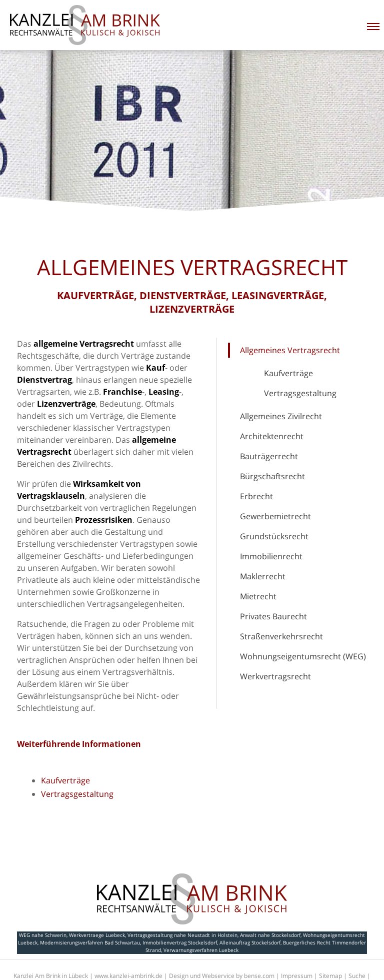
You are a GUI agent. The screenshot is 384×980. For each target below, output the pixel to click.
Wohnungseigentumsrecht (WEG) (303, 656)
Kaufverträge (288, 373)
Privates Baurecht (273, 616)
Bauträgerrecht (269, 456)
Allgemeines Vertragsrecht (290, 350)
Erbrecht (256, 496)
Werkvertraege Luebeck (97, 935)
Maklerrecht (263, 576)
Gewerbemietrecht (275, 516)
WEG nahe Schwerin (43, 935)
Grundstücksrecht (274, 536)
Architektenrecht (272, 436)
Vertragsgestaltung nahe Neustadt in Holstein (182, 935)
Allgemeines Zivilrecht (281, 416)
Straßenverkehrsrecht (281, 636)
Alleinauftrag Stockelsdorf (250, 942)
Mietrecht (258, 596)
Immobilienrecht (271, 556)
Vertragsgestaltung (300, 393)
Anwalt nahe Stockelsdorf (270, 935)
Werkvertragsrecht (275, 676)
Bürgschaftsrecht (272, 476)
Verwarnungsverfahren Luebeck (201, 950)
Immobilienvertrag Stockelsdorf (180, 942)
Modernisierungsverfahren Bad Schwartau (90, 942)
